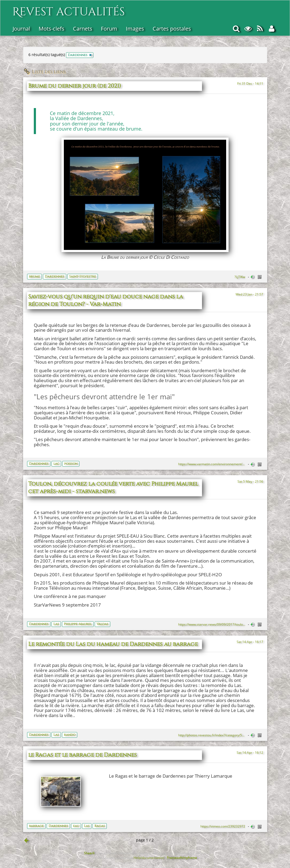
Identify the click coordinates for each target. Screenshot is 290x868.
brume (34, 276)
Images (135, 29)
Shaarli (89, 853)
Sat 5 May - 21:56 (250, 481)
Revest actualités (69, 9)
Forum (109, 29)
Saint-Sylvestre (83, 276)
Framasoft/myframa (182, 858)
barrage (36, 826)
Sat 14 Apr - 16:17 (250, 642)
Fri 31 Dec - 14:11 (250, 83)
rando (70, 735)
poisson (71, 464)
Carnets (83, 29)
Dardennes (55, 276)
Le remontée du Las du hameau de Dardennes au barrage (113, 644)
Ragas (100, 826)
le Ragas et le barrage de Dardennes (82, 755)
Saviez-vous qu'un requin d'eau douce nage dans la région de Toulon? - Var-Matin (106, 301)
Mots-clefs (52, 29)
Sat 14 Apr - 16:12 (250, 752)
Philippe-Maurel (78, 624)
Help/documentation (149, 858)
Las (56, 624)
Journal (21, 29)
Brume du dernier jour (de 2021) (75, 86)
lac (56, 464)
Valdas (102, 624)
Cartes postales (172, 29)
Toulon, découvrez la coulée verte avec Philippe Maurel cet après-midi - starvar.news (113, 488)
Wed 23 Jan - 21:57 (249, 294)
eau (76, 826)
